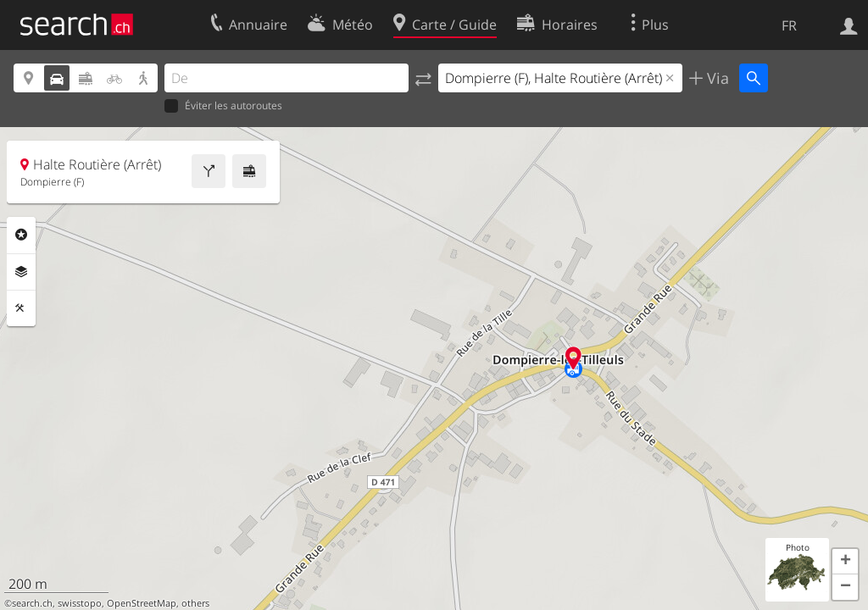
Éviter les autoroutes (223, 106)
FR (789, 25)
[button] (845, 562)
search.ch (32, 603)
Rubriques (21, 235)
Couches (21, 272)
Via (716, 78)
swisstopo (80, 603)
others (195, 603)
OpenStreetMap (142, 603)
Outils (21, 308)
